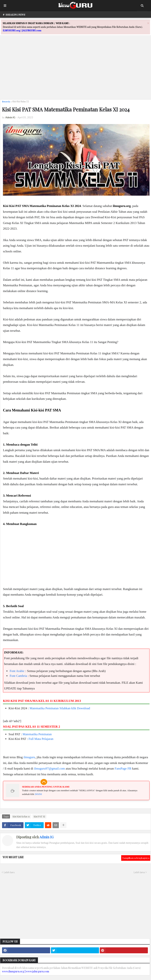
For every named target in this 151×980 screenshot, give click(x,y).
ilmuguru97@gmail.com (50, 769)
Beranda (6, 102)
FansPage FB (123, 769)
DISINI (38, 794)
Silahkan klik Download (75, 708)
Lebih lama (139, 872)
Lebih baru (9, 872)
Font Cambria (18, 676)
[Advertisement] (75, 71)
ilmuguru (29, 757)
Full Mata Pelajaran (41, 739)
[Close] (148, 23)
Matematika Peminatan (44, 708)
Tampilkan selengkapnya (136, 858)
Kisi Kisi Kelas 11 (21, 102)
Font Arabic (17, 671)
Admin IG (46, 837)
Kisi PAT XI (39, 816)
